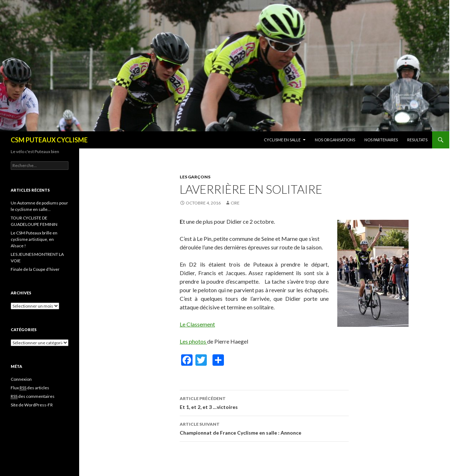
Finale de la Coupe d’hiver (35, 269)
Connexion (21, 379)
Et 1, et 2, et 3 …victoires (264, 402)
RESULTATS (417, 140)
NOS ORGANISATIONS (335, 140)
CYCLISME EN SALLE (282, 140)
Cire (235, 203)
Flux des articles (30, 388)
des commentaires (33, 396)
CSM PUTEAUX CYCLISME (49, 140)
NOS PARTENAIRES (381, 140)
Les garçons (195, 177)
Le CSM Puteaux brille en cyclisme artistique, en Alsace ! (34, 239)
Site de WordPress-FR (32, 405)
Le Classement (197, 324)
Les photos (193, 341)
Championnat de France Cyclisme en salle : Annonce (264, 428)
